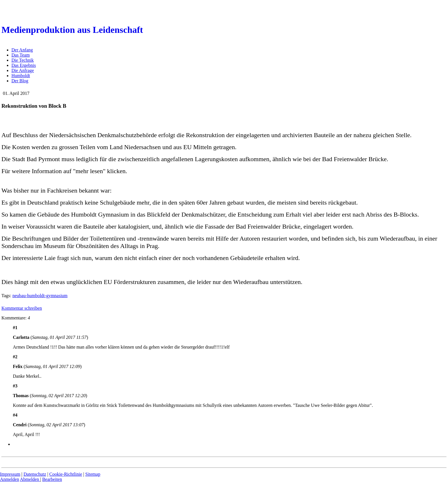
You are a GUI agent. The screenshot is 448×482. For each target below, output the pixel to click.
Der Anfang (22, 50)
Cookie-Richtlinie (66, 474)
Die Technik (23, 60)
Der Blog (20, 81)
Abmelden (30, 479)
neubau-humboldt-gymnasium (40, 296)
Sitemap (93, 474)
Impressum (10, 474)
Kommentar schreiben (22, 308)
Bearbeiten (52, 479)
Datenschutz (35, 474)
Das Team (21, 55)
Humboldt (21, 76)
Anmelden (10, 479)
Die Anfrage (23, 70)
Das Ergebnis (24, 65)
